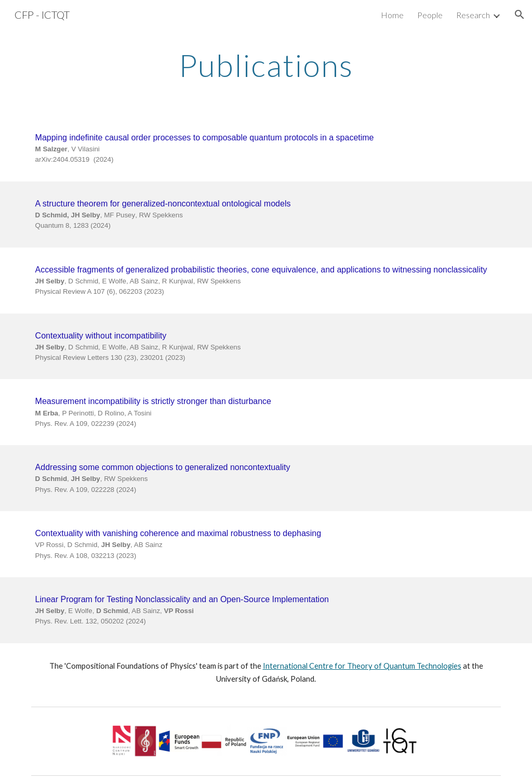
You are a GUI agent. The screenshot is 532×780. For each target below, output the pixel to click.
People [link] (430, 15)
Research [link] (473, 15)
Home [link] (392, 15)
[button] (520, 15)
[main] (266, 65)
